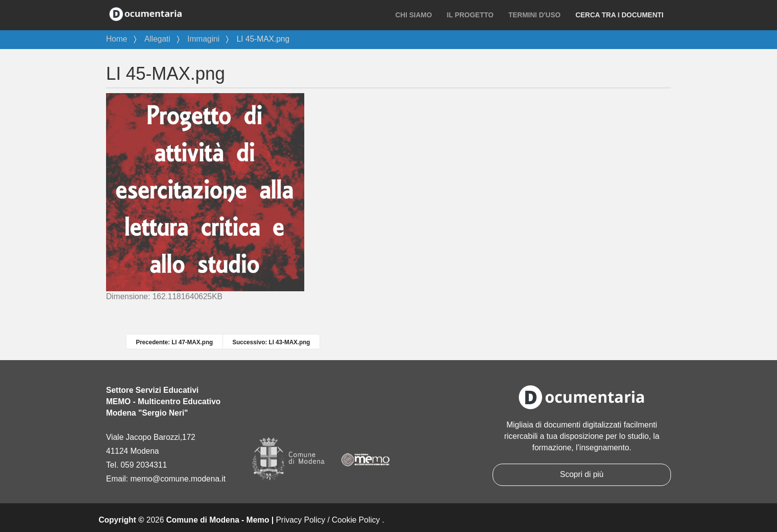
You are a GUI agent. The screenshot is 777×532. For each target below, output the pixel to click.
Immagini (203, 39)
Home (117, 39)
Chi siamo (414, 15)
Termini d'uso (534, 15)
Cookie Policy (356, 520)
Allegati (157, 39)
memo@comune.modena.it (178, 479)
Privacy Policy (301, 520)
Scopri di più (582, 474)
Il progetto (470, 15)
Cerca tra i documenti (619, 15)
